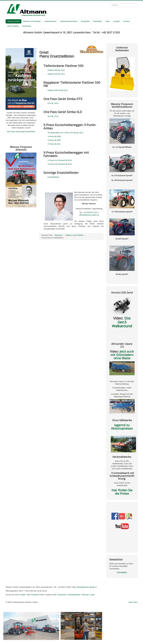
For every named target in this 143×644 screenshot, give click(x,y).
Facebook (35, 595)
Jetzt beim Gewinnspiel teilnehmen (21, 132)
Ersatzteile (85, 21)
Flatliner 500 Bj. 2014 (56, 74)
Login (92, 595)
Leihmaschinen (50, 21)
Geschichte (27, 26)
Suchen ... (110, 3)
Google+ (23, 595)
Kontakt (117, 21)
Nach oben (133, 602)
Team (108, 21)
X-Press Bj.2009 (54, 140)
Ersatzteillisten (53, 177)
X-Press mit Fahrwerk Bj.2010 (60, 160)
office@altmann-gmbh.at (89, 215)
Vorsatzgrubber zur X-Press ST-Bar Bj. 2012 (65, 133)
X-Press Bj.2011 (54, 144)
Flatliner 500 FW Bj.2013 (58, 90)
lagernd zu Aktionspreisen (122, 427)
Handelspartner (74, 595)
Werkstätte (97, 21)
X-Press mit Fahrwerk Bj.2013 (60, 164)
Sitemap (85, 595)
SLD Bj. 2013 (53, 116)
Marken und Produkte (32, 21)
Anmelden (122, 572)
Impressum (62, 595)
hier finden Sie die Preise (122, 492)
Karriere (127, 21)
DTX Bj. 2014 (53, 103)
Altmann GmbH (13, 21)
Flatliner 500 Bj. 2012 (56, 70)
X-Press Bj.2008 (54, 136)
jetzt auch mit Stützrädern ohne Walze (122, 355)
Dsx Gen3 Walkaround (122, 322)
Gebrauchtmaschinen (69, 21)
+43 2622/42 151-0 (91, 212)
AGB (54, 595)
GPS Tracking (13, 26)
